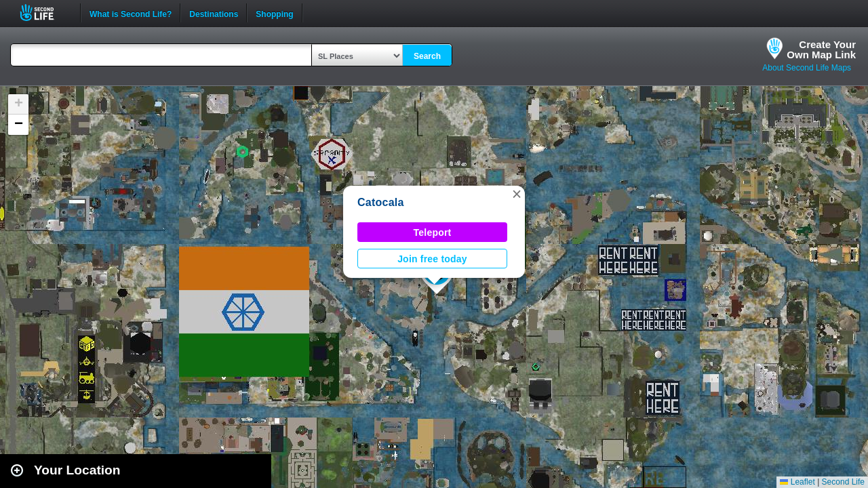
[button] (517, 194)
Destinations (214, 13)
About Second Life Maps (807, 68)
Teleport (433, 232)
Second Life (44, 13)
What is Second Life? (131, 13)
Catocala (381, 202)
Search (427, 56)
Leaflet (797, 482)
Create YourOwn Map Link (821, 49)
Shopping (274, 13)
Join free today (432, 259)
